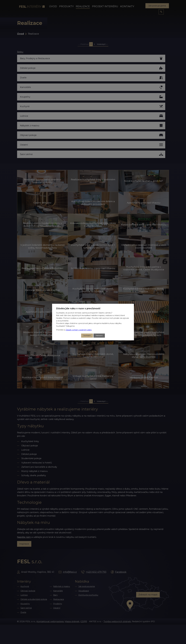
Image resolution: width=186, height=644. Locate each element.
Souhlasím (86, 336)
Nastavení (100, 336)
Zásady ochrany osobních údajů (79, 330)
